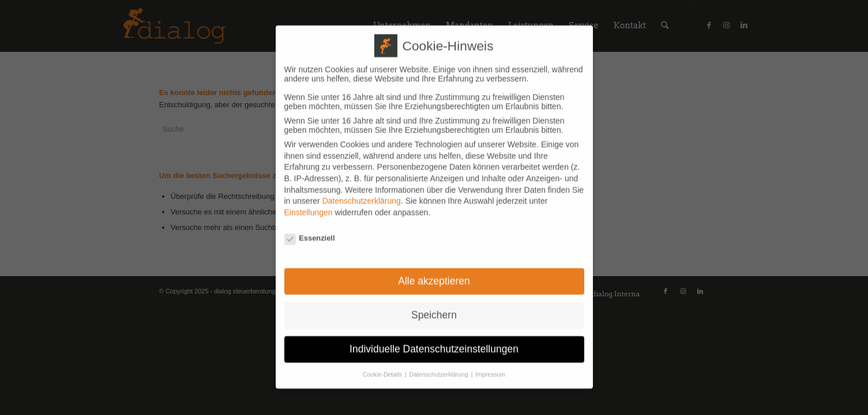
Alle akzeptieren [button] (434, 271)
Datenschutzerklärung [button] (440, 364)
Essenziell (310, 227)
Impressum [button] (490, 364)
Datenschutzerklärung (362, 191)
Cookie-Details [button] (383, 364)
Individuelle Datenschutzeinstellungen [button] (434, 339)
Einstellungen (309, 202)
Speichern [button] (434, 305)
